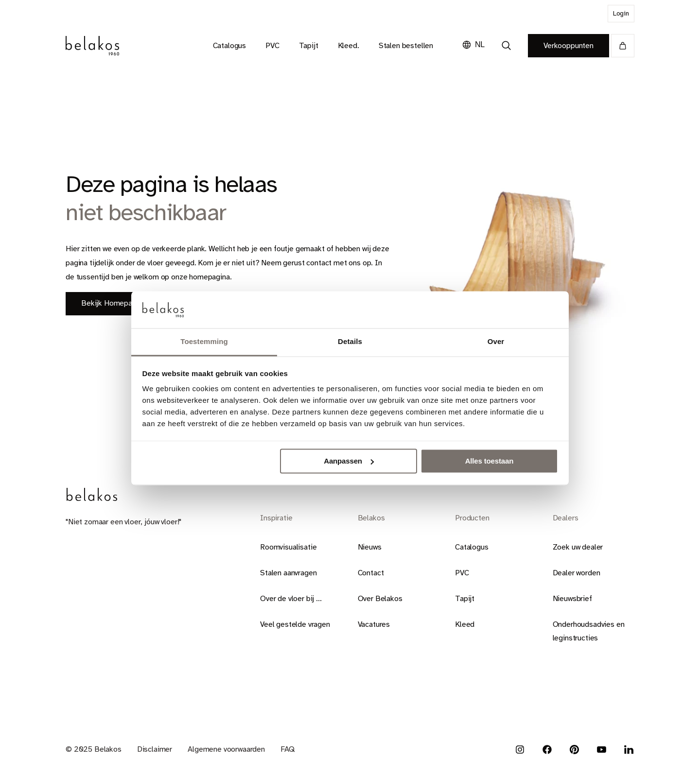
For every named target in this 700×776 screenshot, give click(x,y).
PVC (462, 573)
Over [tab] (496, 342)
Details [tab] (350, 342)
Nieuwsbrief (572, 599)
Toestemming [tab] (204, 342)
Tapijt (465, 599)
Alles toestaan (489, 461)
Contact (371, 573)
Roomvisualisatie (288, 547)
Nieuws (370, 547)
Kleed (465, 624)
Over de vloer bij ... (291, 599)
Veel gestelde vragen (295, 624)
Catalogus (472, 547)
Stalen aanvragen (288, 573)
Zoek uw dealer (578, 547)
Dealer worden (577, 573)
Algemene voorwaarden (226, 749)
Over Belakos (380, 599)
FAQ (288, 749)
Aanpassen (349, 461)
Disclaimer (155, 749)
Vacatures (374, 624)
